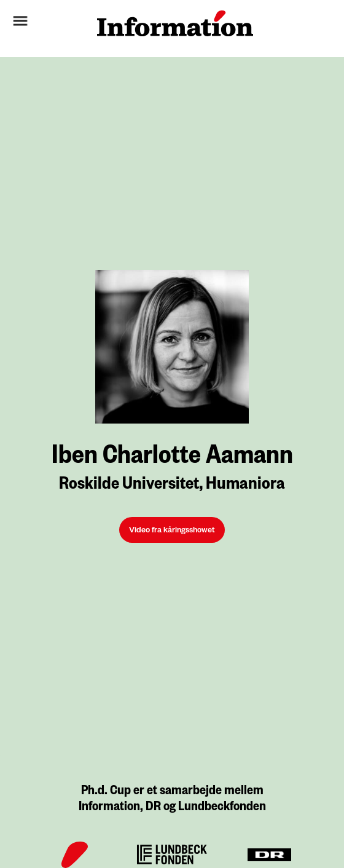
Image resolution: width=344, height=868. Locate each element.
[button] (45, 23)
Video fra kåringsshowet (172, 531)
